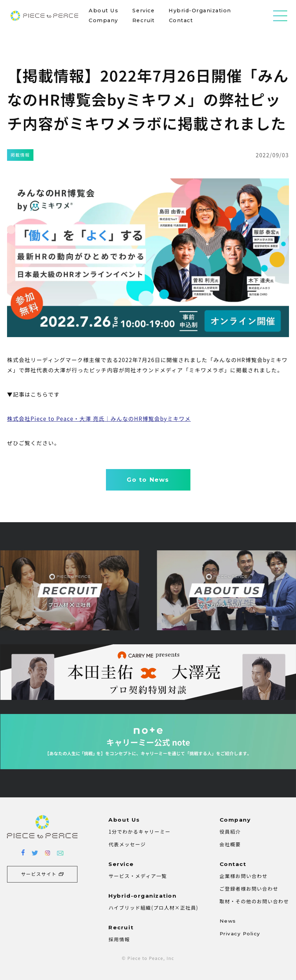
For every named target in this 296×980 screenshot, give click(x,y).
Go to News (148, 480)
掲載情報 (20, 155)
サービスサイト (39, 874)
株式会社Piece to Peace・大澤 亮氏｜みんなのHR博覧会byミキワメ (99, 418)
